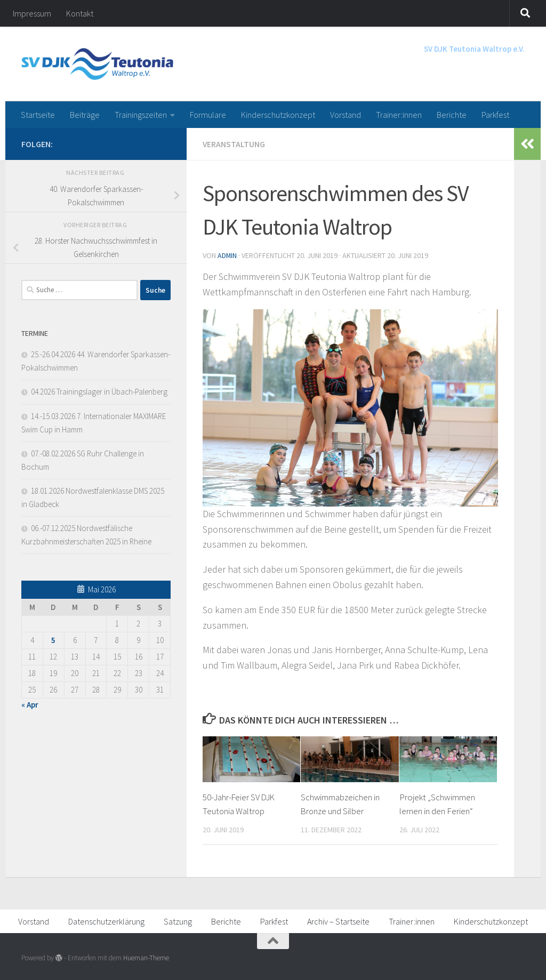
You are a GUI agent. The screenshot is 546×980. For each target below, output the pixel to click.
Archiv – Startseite (338, 921)
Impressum (32, 13)
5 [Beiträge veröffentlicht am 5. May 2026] (53, 640)
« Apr (30, 705)
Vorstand (346, 115)
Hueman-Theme (146, 957)
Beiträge (85, 115)
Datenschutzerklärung (106, 921)
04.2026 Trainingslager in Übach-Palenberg (99, 392)
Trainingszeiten (141, 115)
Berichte (452, 115)
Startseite (38, 115)
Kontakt (80, 13)
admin (227, 255)
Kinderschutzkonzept (278, 115)
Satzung (178, 921)
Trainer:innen (399, 115)
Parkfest (495, 115)
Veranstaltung (234, 144)
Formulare (208, 115)
